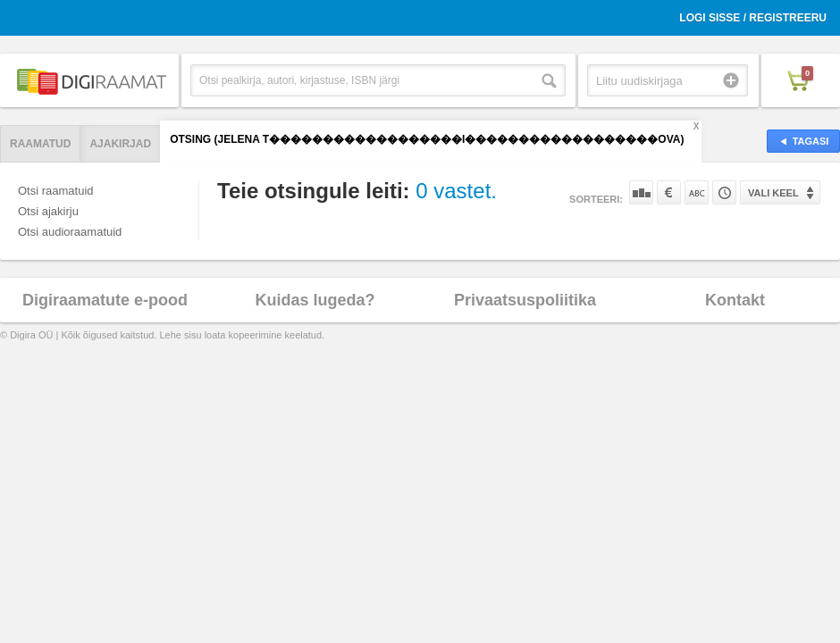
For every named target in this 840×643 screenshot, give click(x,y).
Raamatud (40, 144)
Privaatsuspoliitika (525, 300)
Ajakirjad (120, 144)
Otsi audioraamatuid (70, 232)
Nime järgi (697, 192)
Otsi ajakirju (48, 211)
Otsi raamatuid (56, 191)
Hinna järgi (669, 192)
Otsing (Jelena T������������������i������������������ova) (427, 139)
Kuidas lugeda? (315, 300)
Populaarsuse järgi (641, 192)
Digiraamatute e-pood (105, 300)
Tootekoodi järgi (724, 192)
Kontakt (735, 300)
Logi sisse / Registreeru (753, 18)
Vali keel (773, 193)
